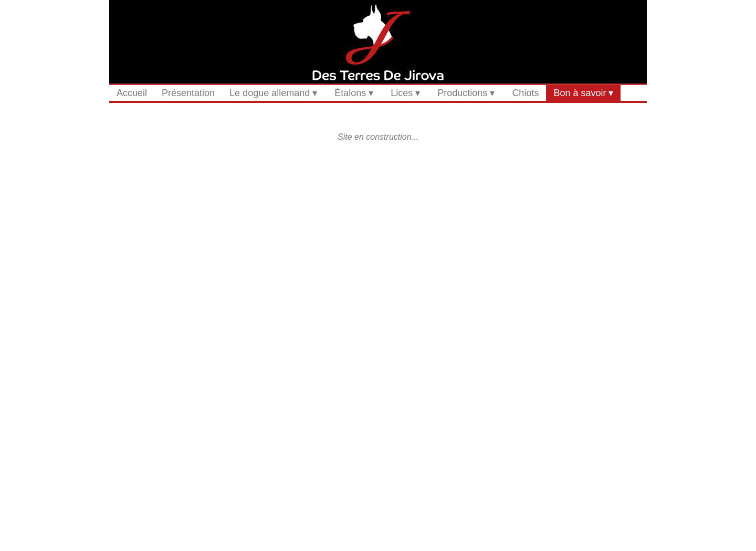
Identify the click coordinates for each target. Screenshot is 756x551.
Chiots (525, 93)
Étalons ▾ (354, 93)
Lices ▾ (405, 93)
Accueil (132, 93)
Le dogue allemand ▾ (273, 93)
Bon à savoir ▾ (583, 93)
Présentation (188, 93)
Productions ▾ (466, 93)
